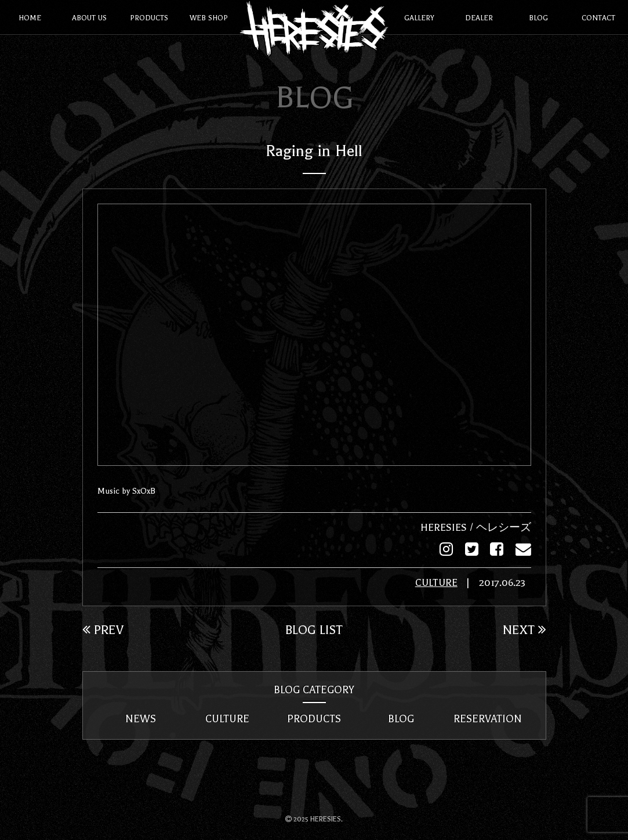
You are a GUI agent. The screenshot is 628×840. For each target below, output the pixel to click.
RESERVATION (488, 718)
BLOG (401, 718)
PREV (103, 629)
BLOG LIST (314, 629)
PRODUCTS (314, 718)
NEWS (141, 718)
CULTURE (436, 582)
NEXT (524, 629)
